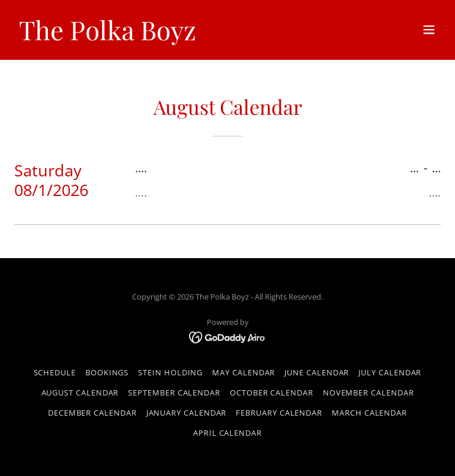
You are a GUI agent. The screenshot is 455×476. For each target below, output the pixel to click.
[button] (429, 30)
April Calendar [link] (227, 433)
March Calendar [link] (369, 413)
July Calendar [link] (390, 372)
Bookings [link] (107, 372)
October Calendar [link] (272, 393)
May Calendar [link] (243, 372)
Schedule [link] (55, 372)
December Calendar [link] (92, 413)
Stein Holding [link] (170, 372)
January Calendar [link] (187, 413)
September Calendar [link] (174, 393)
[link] (108, 37)
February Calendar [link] (279, 413)
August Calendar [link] (80, 393)
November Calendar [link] (369, 393)
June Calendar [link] (317, 372)
